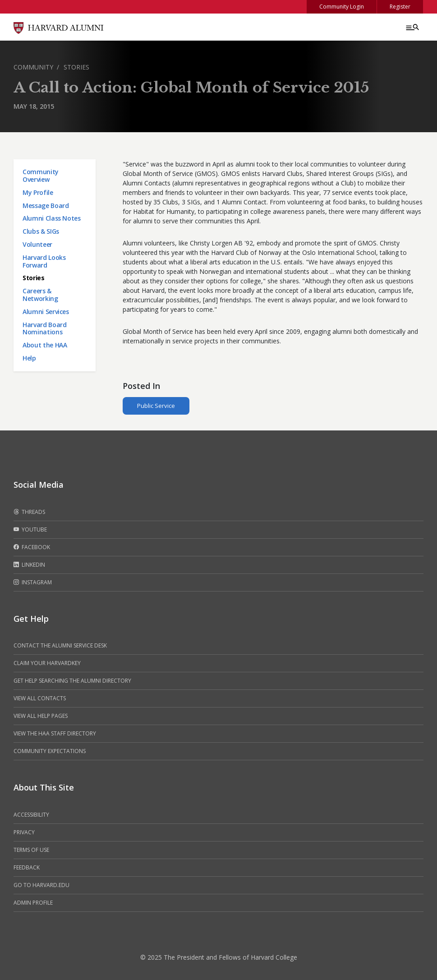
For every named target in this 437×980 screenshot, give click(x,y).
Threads (29, 512)
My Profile (38, 192)
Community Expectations (50, 751)
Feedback (27, 867)
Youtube (30, 530)
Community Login (342, 7)
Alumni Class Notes (52, 218)
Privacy (24, 832)
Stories (76, 67)
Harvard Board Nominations (44, 328)
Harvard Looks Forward (44, 261)
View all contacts (40, 698)
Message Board (46, 206)
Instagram (33, 582)
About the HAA (45, 345)
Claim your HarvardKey (47, 663)
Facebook (32, 547)
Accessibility (31, 815)
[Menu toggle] (412, 27)
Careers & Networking (40, 295)
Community (33, 67)
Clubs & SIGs (41, 231)
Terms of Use (31, 850)
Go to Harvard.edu (41, 885)
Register (400, 7)
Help (29, 358)
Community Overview (41, 176)
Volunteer (37, 244)
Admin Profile (33, 903)
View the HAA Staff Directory (55, 733)
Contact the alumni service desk (60, 645)
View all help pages (41, 716)
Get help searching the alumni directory (72, 681)
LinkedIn (29, 565)
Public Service (156, 406)
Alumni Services (46, 312)
